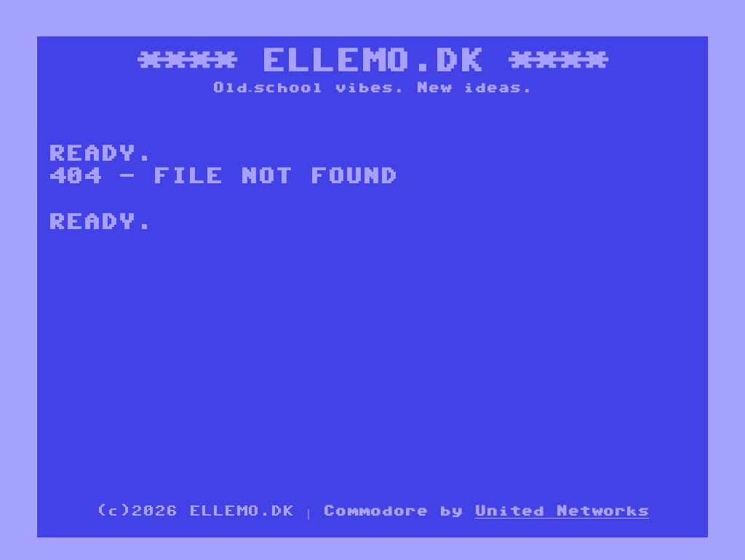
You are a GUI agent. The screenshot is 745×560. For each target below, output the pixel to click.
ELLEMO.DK (372, 60)
